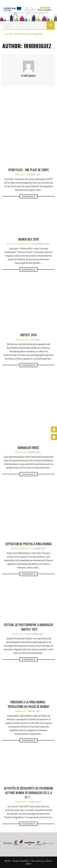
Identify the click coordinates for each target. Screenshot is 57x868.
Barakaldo (21, 175)
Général (15, 549)
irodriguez (29, 75)
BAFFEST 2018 (28, 352)
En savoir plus (28, 196)
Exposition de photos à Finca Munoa (28, 544)
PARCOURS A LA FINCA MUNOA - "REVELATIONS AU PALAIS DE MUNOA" (28, 704)
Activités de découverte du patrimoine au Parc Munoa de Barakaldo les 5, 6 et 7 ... (29, 793)
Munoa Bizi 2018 (28, 239)
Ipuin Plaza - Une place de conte (29, 170)
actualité (12, 244)
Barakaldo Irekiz (28, 465)
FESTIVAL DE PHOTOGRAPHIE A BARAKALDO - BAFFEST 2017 (28, 627)
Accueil (9, 34)
